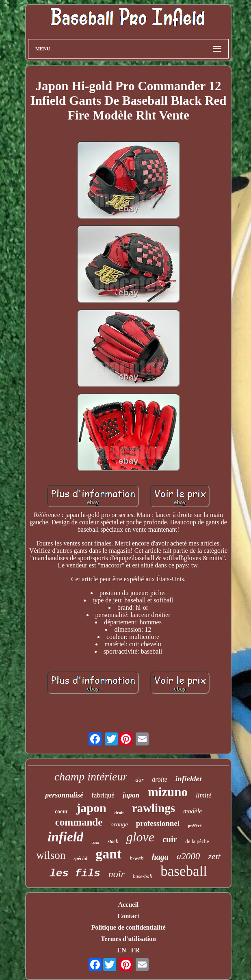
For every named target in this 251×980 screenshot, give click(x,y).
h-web (136, 858)
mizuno (168, 792)
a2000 (188, 856)
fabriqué (103, 795)
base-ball (143, 876)
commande (79, 822)
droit (119, 813)
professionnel (158, 823)
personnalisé (64, 795)
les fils (75, 874)
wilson (51, 855)
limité (204, 795)
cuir (170, 839)
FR (135, 950)
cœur (95, 842)
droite (160, 779)
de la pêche (197, 841)
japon (91, 808)
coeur (62, 812)
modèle (193, 811)
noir (117, 874)
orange (119, 824)
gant (108, 854)
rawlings (154, 808)
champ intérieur (91, 777)
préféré (195, 826)
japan (131, 795)
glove (140, 837)
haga (160, 857)
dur (140, 780)
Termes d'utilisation (128, 939)
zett (214, 856)
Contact (128, 916)
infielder (189, 779)
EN (121, 950)
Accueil (129, 905)
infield (65, 837)
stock (113, 841)
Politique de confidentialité (128, 927)
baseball (184, 871)
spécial (80, 858)
